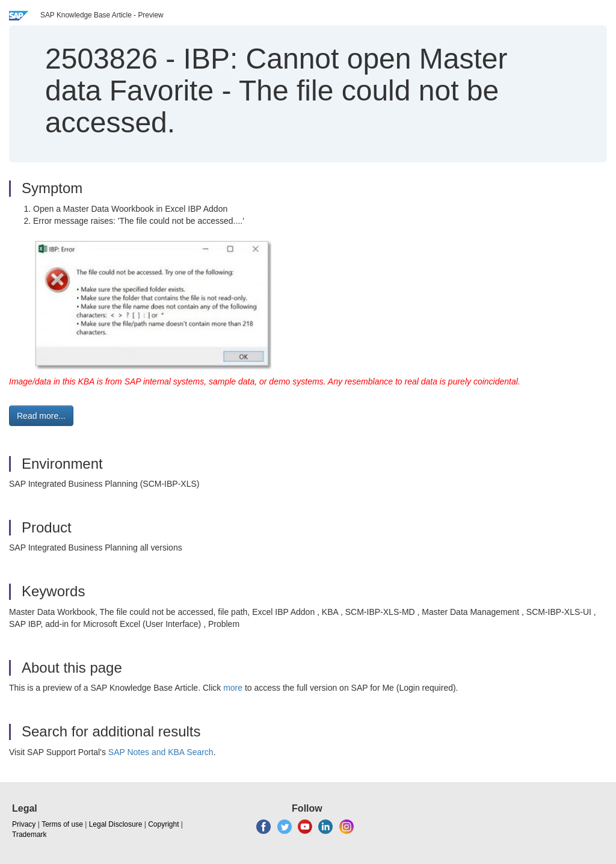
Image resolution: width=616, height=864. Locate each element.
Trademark (29, 835)
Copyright (163, 824)
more (233, 688)
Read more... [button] (41, 416)
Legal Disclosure (116, 824)
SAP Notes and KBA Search (161, 752)
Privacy (24, 824)
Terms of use (62, 824)
